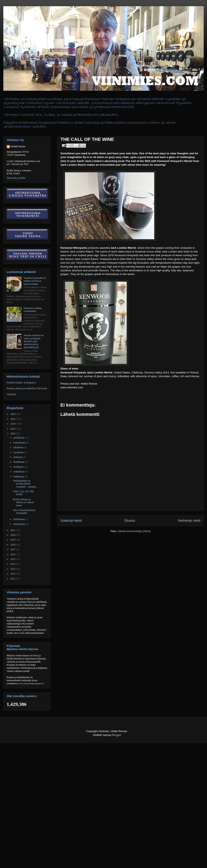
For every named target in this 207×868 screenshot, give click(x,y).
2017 (13, 549)
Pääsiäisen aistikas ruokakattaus (33, 310)
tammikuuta (20, 524)
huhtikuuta (19, 477)
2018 (13, 545)
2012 (13, 574)
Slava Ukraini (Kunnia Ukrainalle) (24, 512)
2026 (13, 414)
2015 (13, 559)
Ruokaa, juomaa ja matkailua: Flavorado (27, 388)
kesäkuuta (19, 467)
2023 (13, 429)
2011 (13, 579)
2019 (13, 540)
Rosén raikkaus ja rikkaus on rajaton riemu (23, 502)
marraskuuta (20, 443)
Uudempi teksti (71, 521)
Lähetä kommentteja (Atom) (134, 531)
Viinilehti (11, 394)
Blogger (117, 735)
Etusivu (130, 521)
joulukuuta (19, 438)
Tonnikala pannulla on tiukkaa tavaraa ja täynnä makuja (35, 281)
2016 (13, 554)
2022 (13, 433)
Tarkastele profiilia (16, 178)
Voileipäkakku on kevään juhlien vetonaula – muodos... (25, 484)
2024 (13, 424)
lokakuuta (19, 447)
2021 (13, 530)
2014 (13, 564)
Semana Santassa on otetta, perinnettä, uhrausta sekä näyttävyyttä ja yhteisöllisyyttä (34, 341)
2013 (13, 569)
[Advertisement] (52, 838)
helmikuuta (19, 519)
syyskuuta (19, 452)
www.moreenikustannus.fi (31, 683)
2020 (13, 535)
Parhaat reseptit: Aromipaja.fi (21, 383)
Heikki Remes (18, 146)
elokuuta (18, 457)
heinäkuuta (19, 462)
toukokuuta (19, 472)
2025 (13, 419)
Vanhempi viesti (189, 521)
